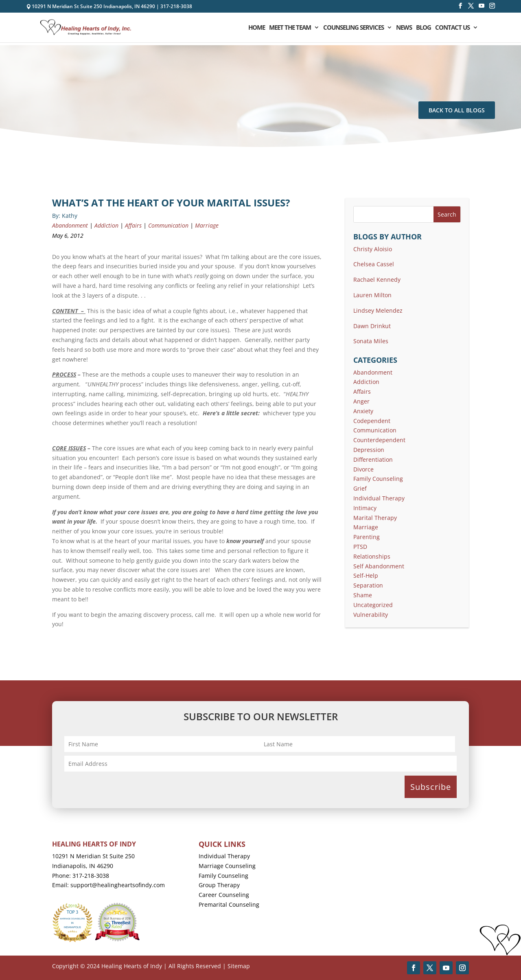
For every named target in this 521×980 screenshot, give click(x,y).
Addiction (106, 225)
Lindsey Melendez (378, 310)
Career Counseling (224, 895)
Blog (424, 28)
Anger (361, 401)
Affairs (133, 225)
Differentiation (373, 459)
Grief (360, 488)
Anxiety (363, 411)
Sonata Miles (371, 341)
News (404, 28)
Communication (168, 225)
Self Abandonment (379, 566)
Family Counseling (378, 479)
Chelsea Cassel (374, 264)
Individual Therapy (379, 498)
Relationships (372, 556)
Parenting (367, 537)
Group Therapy (219, 885)
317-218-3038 (176, 6)
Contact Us (452, 28)
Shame (363, 595)
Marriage (207, 225)
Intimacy (365, 508)
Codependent (372, 421)
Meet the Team (290, 28)
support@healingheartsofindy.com (118, 885)
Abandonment (70, 225)
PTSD (360, 547)
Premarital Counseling (229, 904)
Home (257, 28)
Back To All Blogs (457, 110)
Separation (368, 585)
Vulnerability (371, 615)
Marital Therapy (375, 518)
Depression (369, 450)
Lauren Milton (372, 295)
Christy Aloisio (373, 249)
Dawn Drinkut (372, 326)
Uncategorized (373, 605)
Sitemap (239, 966)
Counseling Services (354, 28)
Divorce (363, 469)
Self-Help (366, 576)
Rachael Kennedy (377, 280)
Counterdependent (379, 440)
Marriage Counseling (227, 866)
